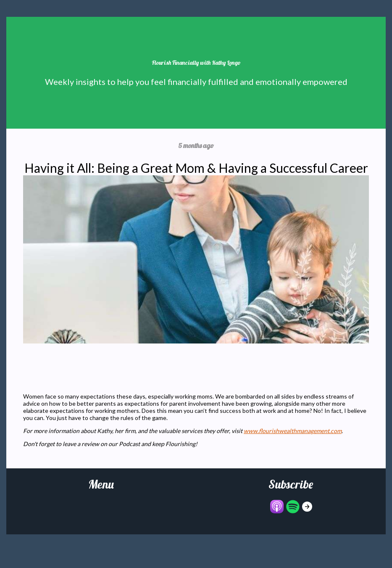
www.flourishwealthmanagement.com (293, 431)
